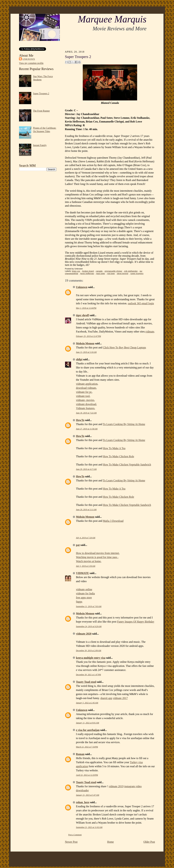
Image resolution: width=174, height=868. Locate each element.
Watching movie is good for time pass (97, 557)
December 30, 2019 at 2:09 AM (89, 651)
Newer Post (71, 842)
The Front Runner (42, 111)
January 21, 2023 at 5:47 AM (88, 795)
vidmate (150, 332)
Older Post (149, 842)
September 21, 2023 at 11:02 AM (89, 827)
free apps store (84, 598)
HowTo (80, 420)
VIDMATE (82, 573)
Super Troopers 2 (41, 94)
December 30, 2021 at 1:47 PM (88, 675)
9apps (79, 602)
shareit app (106, 698)
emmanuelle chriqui (113, 271)
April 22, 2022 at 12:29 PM (87, 775)
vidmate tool (83, 396)
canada (99, 271)
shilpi (79, 359)
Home (111, 842)
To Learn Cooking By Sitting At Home (124, 424)
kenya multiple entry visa (91, 658)
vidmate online (84, 589)
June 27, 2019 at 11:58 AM (87, 429)
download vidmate (86, 388)
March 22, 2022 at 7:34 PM (87, 747)
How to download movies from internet (97, 553)
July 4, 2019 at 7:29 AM (86, 538)
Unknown (29, 59)
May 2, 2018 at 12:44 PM (86, 308)
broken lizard (88, 271)
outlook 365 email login (141, 303)
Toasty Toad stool (86, 682)
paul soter (101, 273)
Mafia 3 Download (113, 521)
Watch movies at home (88, 561)
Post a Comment (75, 835)
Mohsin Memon (85, 343)
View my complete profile (31, 63)
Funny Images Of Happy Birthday (136, 622)
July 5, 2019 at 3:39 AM (86, 566)
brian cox (76, 271)
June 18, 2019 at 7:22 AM (86, 413)
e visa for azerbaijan (88, 730)
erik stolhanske (131, 271)
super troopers (137, 273)
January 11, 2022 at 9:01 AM (88, 723)
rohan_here (83, 802)
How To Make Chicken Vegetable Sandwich (127, 465)
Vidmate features (85, 408)
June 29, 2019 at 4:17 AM (86, 469)
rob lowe (111, 273)
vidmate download (86, 404)
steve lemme (123, 273)
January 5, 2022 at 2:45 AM (87, 703)
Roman (80, 754)
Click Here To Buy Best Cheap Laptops (125, 347)
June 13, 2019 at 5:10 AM (86, 352)
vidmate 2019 (116, 786)
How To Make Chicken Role (119, 456)
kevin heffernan (87, 273)
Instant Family (40, 145)
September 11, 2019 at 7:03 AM (89, 606)
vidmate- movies (85, 400)
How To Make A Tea (114, 448)
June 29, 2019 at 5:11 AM (86, 510)
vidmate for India (85, 593)
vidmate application (87, 384)
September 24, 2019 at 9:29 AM (89, 626)
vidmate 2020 (84, 634)
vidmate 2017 (120, 698)
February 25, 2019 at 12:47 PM (88, 336)
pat (78, 545)
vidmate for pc (84, 392)
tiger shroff (82, 315)
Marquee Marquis (112, 19)
